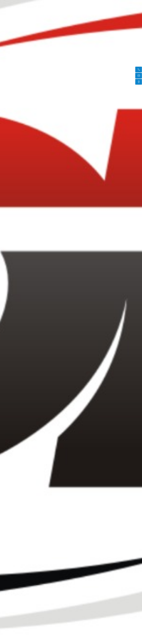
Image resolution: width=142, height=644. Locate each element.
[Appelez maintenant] (139, 69)
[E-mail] (139, 76)
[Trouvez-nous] (139, 82)
